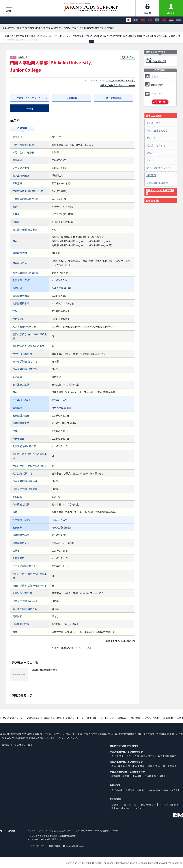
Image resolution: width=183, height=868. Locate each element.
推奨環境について (172, 718)
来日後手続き (154, 123)
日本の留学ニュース (13, 718)
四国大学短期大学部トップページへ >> (72, 648)
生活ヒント (152, 138)
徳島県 (21, 57)
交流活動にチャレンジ (158, 168)
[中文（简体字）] (143, 20)
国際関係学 (171, 756)
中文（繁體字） (148, 805)
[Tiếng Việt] (164, 20)
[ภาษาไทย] (178, 20)
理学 (150, 766)
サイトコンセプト (37, 846)
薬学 (142, 766)
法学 (129, 756)
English (115, 805)
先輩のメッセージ (74, 718)
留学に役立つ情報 (53, 718)
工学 (158, 766)
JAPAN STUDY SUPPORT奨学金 (164, 790)
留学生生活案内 (154, 116)
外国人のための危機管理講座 (160, 192)
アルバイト (152, 153)
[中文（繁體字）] (150, 20)
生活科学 (137, 776)
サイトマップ (107, 718)
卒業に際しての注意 (157, 183)
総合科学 (159, 776)
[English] (136, 20)
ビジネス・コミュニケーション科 (31, 98)
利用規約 (122, 718)
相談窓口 (151, 175)
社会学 (159, 756)
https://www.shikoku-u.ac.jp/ (121, 80)
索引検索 (92, 718)
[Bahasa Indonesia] (171, 20)
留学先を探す (33, 718)
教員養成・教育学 (120, 776)
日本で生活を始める (157, 130)
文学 (114, 756)
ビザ (149, 160)
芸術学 (148, 776)
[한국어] (157, 20)
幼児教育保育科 (114, 98)
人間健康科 (72, 98)
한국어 (163, 805)
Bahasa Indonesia (120, 808)
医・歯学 (132, 766)
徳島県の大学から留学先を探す (17, 745)
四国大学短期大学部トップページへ (118, 85)
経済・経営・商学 (143, 756)
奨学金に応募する (156, 145)
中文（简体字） (130, 805)
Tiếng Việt (174, 805)
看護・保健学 (118, 766)
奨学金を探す (153, 201)
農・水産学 (168, 766)
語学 (121, 756)
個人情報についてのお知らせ (145, 718)
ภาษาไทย (137, 808)
